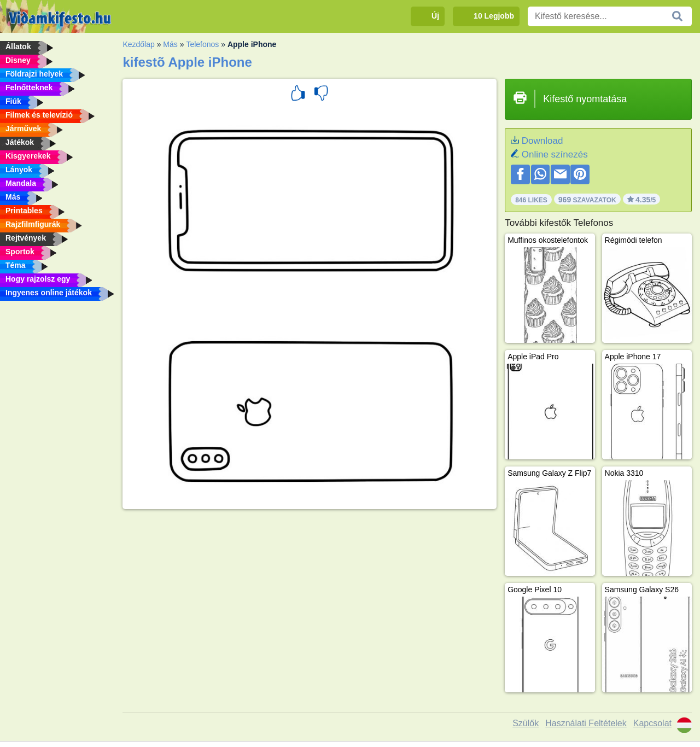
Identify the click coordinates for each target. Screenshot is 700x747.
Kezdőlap (138, 44)
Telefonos (202, 44)
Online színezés (555, 154)
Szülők (526, 723)
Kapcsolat (652, 723)
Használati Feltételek (586, 723)
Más (170, 44)
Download (542, 141)
